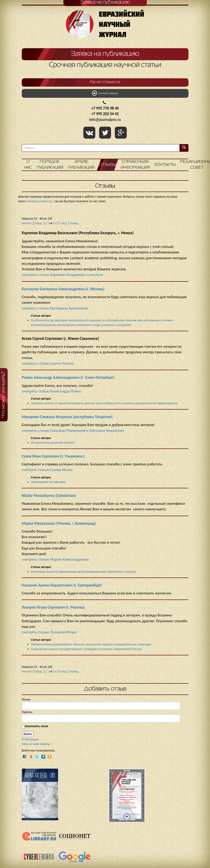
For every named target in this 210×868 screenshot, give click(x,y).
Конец (74, 223)
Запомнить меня (36, 726)
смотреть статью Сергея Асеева (48, 363)
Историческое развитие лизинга (53, 443)
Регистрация (30, 739)
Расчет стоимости (105, 82)
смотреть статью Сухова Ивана (47, 470)
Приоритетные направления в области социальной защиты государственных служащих (91, 644)
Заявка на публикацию (105, 54)
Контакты (165, 165)
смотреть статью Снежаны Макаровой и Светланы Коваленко (73, 431)
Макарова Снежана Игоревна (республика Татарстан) (67, 417)
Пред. (39, 223)
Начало (27, 223)
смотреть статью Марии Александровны (55, 559)
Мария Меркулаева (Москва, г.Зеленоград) (59, 523)
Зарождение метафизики (48, 482)
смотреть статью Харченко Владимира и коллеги (62, 275)
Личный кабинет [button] (105, 93)
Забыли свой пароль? (36, 744)
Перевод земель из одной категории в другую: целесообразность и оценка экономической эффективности (105, 403)
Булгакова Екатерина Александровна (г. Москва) (63, 289)
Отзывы (108, 165)
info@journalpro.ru (105, 120)
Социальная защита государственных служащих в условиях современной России (86, 649)
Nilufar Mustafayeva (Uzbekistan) (49, 496)
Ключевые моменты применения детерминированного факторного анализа (83, 572)
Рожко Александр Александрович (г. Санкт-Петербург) (68, 377)
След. (64, 223)
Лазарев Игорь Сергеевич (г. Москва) (53, 607)
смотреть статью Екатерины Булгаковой (55, 308)
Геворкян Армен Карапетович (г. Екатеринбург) (62, 585)
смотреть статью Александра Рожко (52, 391)
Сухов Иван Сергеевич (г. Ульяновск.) (53, 456)
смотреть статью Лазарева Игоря (49, 632)
